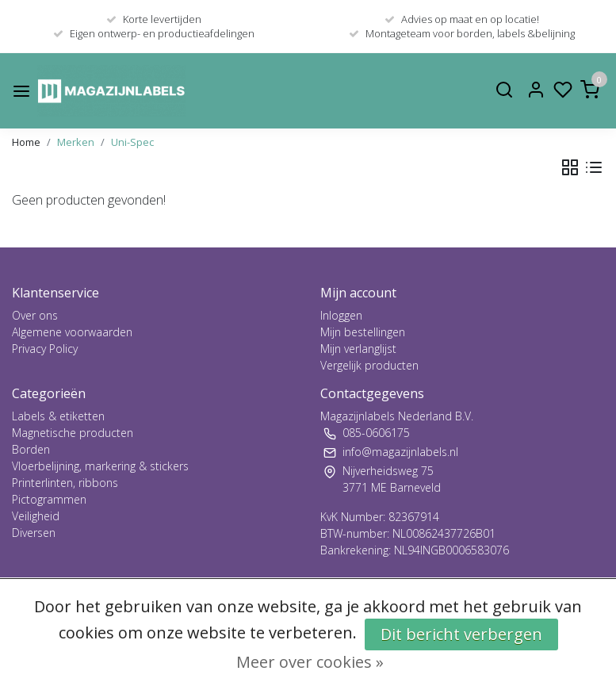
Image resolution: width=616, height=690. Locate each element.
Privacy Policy (45, 349)
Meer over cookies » (310, 662)
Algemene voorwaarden (72, 332)
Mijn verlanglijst (358, 349)
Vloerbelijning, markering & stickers (100, 466)
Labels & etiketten (58, 416)
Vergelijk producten (369, 365)
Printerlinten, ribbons (65, 483)
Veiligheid (36, 516)
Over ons (35, 315)
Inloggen (341, 315)
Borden (31, 449)
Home (26, 142)
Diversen (34, 533)
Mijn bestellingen (363, 332)
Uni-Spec (132, 142)
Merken (76, 142)
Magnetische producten (73, 433)
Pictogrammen (49, 499)
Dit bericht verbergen (461, 634)
